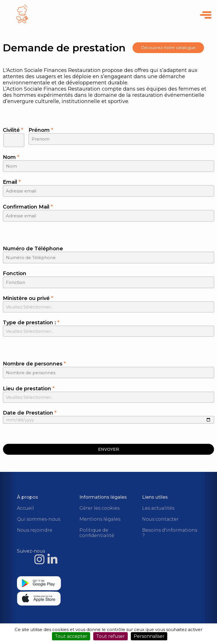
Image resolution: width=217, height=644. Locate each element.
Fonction (15, 273)
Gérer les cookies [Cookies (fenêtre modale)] (99, 508)
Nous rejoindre (35, 530)
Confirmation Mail (28, 207)
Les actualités (158, 508)
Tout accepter (71, 636)
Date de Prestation (30, 413)
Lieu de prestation (29, 389)
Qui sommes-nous (39, 519)
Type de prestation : (31, 323)
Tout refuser (110, 636)
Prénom (41, 130)
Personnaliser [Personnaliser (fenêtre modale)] (149, 636)
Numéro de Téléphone (33, 249)
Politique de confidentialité (97, 533)
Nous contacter (160, 519)
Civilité (13, 130)
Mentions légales (100, 519)
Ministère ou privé (28, 298)
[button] (108, 449)
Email (12, 182)
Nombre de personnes (34, 364)
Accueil (25, 508)
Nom (11, 157)
